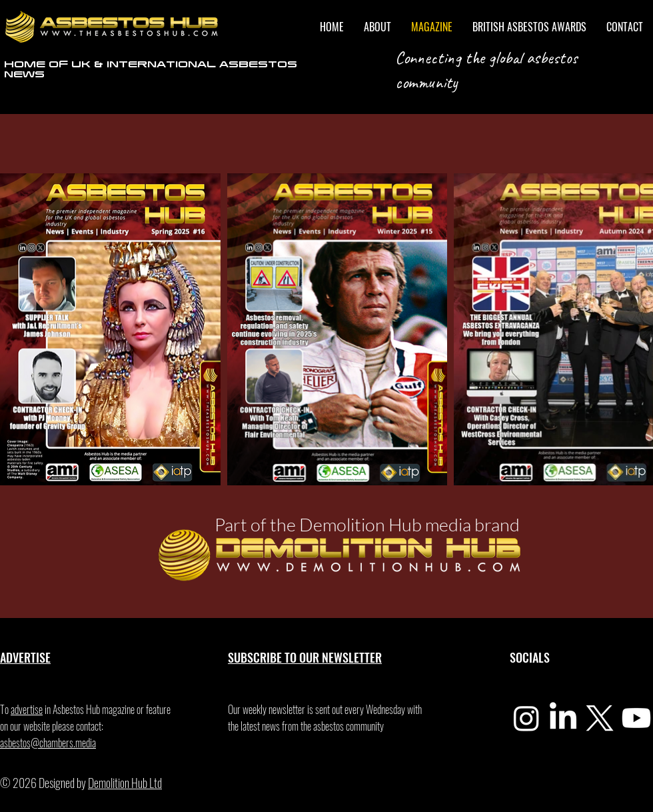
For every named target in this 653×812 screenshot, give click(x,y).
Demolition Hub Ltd (125, 783)
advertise (27, 709)
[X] (600, 718)
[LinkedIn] (563, 718)
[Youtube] (636, 718)
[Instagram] (526, 718)
